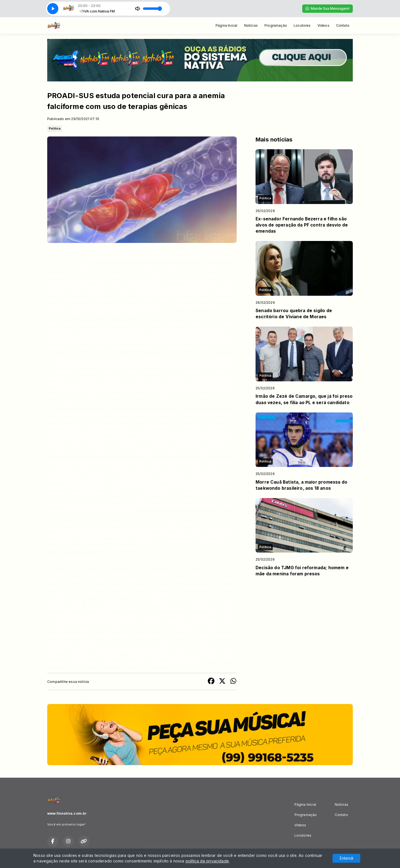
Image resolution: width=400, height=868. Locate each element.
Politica (55, 128)
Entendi (347, 858)
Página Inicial (227, 25)
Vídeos (323, 25)
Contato (343, 25)
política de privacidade (207, 861)
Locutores (302, 25)
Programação (276, 25)
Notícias (251, 25)
